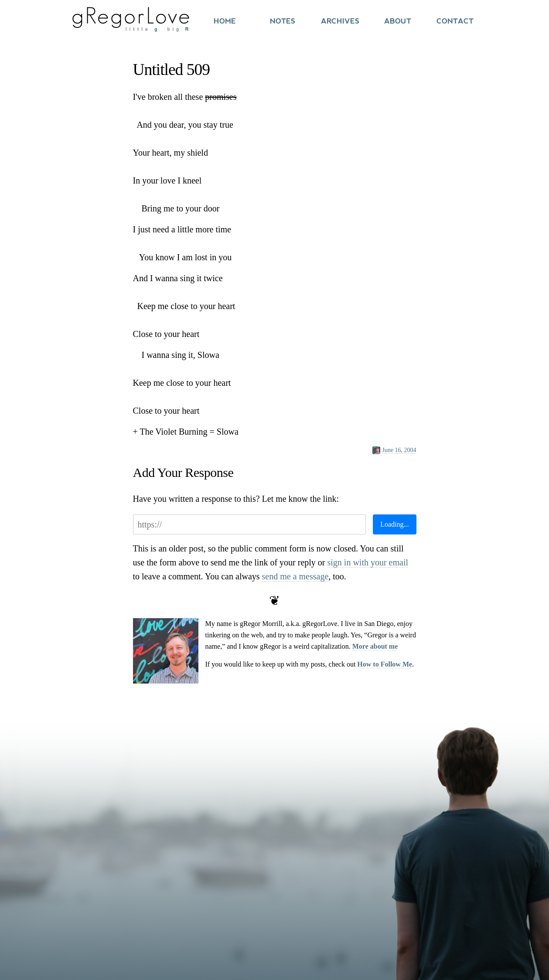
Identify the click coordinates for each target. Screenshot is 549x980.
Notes (283, 21)
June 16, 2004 (399, 450)
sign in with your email (368, 562)
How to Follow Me (385, 664)
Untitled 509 (171, 70)
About (398, 21)
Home (225, 21)
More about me (375, 646)
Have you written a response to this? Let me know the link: (236, 499)
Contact (455, 21)
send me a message (295, 576)
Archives (340, 21)
